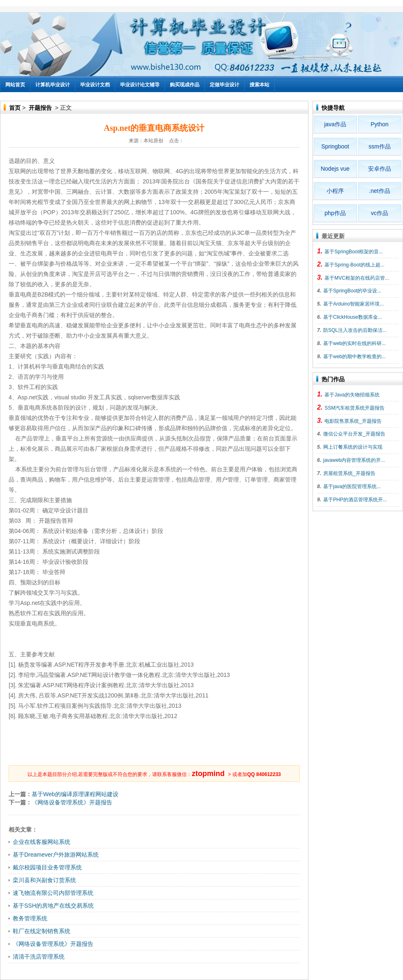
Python (380, 124)
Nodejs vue (335, 169)
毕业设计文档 (95, 85)
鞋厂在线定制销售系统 (42, 931)
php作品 (335, 213)
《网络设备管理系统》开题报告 (72, 802)
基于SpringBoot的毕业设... (352, 291)
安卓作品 (380, 169)
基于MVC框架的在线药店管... (357, 278)
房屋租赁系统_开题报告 (349, 473)
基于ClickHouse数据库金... (353, 317)
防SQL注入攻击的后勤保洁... (355, 330)
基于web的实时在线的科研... (354, 343)
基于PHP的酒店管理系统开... (355, 500)
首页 (15, 108)
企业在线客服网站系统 (42, 842)
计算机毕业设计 (53, 85)
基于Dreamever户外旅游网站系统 (56, 855)
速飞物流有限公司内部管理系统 (53, 893)
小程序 (335, 191)
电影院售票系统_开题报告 (353, 421)
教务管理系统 (30, 918)
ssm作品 (380, 146)
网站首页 (15, 85)
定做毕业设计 (225, 85)
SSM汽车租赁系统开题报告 (354, 408)
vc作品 (380, 213)
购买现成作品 (185, 85)
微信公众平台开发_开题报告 (354, 434)
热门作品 (333, 379)
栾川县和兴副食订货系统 (44, 880)
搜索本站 (259, 85)
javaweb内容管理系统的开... (354, 460)
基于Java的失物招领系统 (352, 395)
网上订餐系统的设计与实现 (353, 447)
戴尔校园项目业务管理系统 (47, 867)
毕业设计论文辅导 (140, 85)
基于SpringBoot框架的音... (353, 252)
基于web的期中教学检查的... (354, 357)
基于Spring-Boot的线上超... (354, 265)
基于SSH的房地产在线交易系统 (53, 906)
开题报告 (40, 108)
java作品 (335, 124)
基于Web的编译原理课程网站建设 (75, 794)
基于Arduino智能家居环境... (353, 304)
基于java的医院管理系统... (352, 487)
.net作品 (379, 191)
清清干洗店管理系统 (39, 957)
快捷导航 (333, 108)
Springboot (335, 146)
